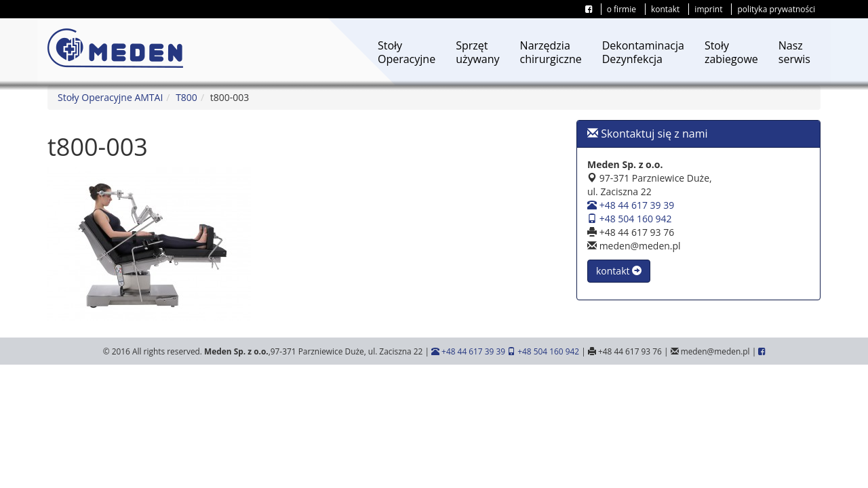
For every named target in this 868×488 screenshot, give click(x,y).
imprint (708, 9)
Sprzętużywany (477, 52)
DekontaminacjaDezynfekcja (643, 52)
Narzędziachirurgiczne (551, 52)
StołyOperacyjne (407, 52)
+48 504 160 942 (630, 219)
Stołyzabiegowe (731, 52)
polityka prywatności (776, 9)
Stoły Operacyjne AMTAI (110, 97)
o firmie (622, 9)
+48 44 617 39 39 (631, 205)
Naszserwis (794, 52)
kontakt (665, 9)
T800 (186, 97)
